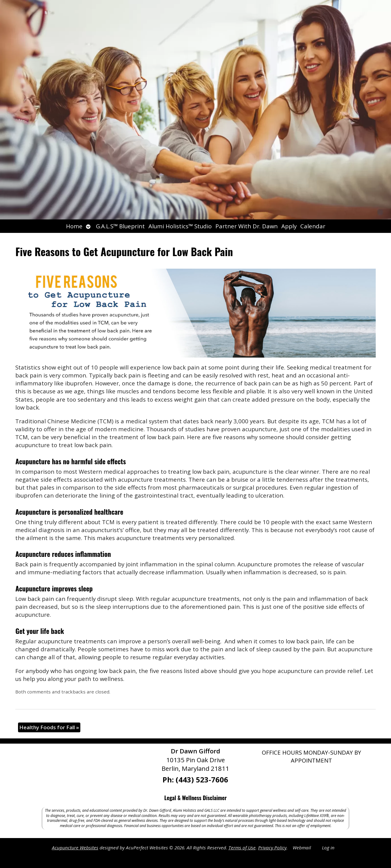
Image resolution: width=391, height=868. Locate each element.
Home (74, 226)
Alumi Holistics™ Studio (180, 226)
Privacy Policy (272, 848)
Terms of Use (242, 848)
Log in (328, 848)
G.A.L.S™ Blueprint (120, 226)
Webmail (302, 848)
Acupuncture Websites (75, 848)
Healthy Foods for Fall (49, 727)
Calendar (313, 226)
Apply (289, 226)
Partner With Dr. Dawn (247, 226)
